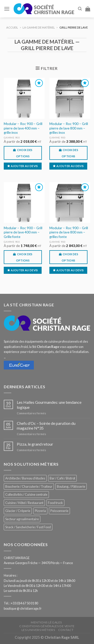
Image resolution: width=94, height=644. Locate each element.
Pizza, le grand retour (35, 444)
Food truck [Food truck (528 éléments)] (55, 503)
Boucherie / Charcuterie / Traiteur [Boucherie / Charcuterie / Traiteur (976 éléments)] (29, 486)
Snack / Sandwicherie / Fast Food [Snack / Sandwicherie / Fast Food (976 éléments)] (28, 527)
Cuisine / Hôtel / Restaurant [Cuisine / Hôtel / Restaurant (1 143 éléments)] (24, 503)
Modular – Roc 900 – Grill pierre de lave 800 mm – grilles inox (69, 128)
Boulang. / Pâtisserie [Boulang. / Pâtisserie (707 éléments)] (71, 486)
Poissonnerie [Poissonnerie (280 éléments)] (59, 511)
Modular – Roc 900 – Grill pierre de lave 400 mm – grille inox (23, 128)
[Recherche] (80, 9)
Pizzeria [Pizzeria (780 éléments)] (40, 511)
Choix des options (24, 153)
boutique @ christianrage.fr (23, 608)
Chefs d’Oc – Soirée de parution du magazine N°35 (46, 426)
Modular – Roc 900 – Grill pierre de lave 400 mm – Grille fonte (23, 232)
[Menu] (7, 9)
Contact (66, 630)
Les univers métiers (38, 630)
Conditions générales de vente (47, 626)
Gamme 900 (12, 138)
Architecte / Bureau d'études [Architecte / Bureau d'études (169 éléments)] (25, 478)
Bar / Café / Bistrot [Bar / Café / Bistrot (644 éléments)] (62, 478)
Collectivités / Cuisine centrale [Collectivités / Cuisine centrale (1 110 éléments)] (26, 494)
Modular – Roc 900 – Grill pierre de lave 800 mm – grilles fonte (69, 232)
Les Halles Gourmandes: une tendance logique (49, 405)
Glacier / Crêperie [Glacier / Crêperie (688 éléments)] (18, 511)
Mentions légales (46, 622)
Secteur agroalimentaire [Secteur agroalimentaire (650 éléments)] (22, 519)
